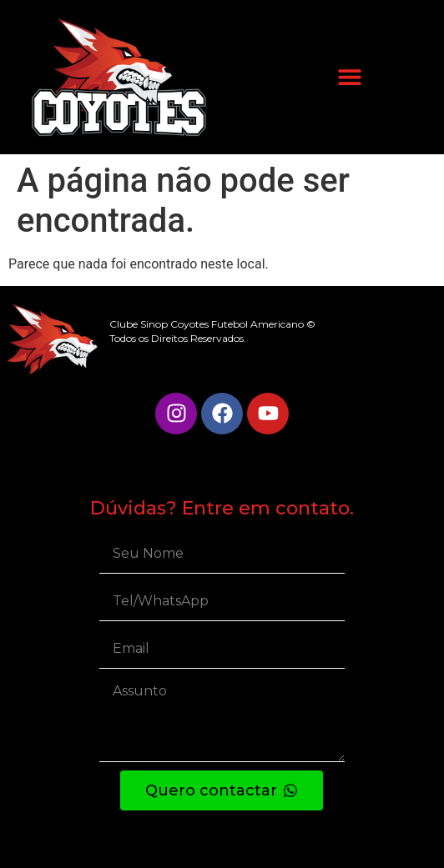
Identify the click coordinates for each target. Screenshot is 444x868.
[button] (349, 77)
